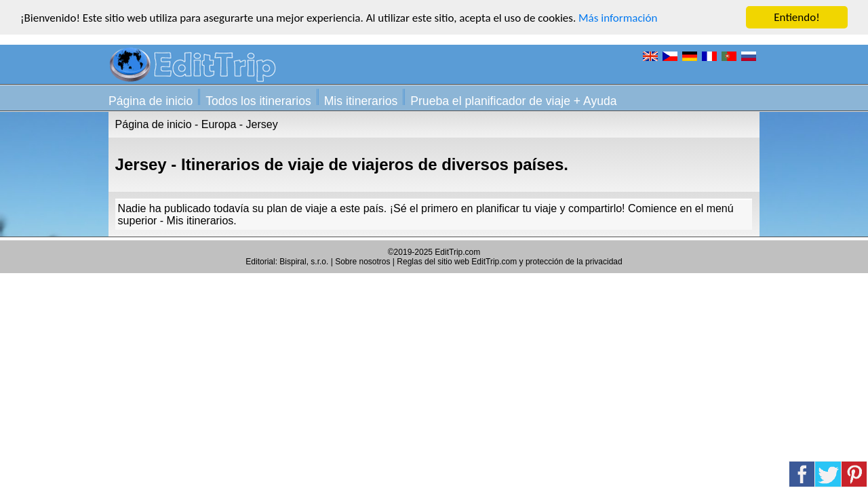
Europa (219, 124)
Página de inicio (151, 101)
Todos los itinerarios (258, 101)
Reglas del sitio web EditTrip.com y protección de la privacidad (509, 262)
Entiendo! (796, 17)
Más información (618, 17)
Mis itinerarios (361, 101)
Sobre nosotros (362, 262)
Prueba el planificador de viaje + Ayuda (513, 101)
